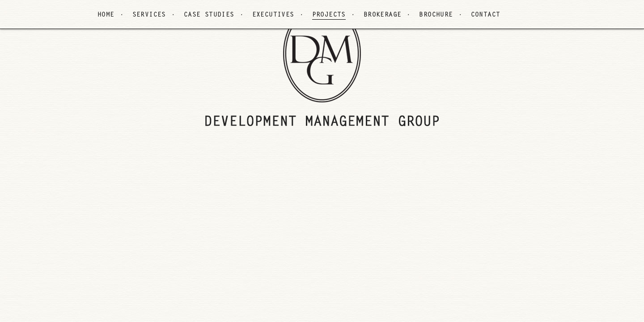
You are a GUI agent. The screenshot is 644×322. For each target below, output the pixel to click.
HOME (106, 15)
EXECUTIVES (273, 15)
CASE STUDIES (209, 15)
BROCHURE (436, 15)
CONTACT (486, 15)
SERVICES (149, 15)
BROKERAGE (383, 15)
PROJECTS (329, 15)
